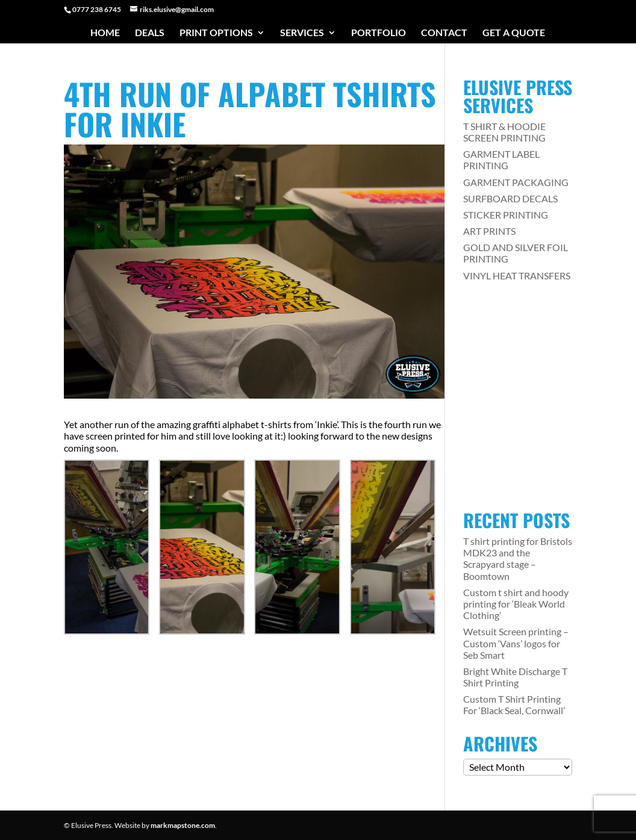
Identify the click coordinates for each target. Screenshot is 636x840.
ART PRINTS (489, 231)
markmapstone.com (183, 825)
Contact (444, 33)
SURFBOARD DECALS (510, 198)
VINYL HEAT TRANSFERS (517, 275)
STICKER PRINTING (506, 215)
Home (105, 33)
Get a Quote (514, 33)
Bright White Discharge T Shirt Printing (515, 677)
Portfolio (379, 33)
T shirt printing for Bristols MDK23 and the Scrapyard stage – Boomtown (518, 558)
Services (302, 33)
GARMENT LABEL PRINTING (501, 160)
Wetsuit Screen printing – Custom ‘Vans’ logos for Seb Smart (516, 643)
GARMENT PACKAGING (516, 182)
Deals (150, 33)
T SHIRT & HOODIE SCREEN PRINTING (504, 132)
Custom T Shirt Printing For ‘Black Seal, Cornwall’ (514, 705)
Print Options (216, 33)
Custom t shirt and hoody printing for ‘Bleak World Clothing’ (516, 604)
